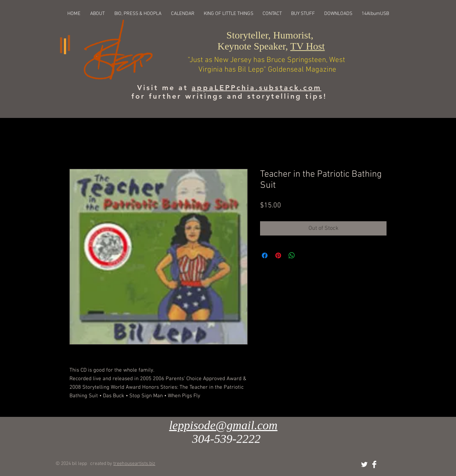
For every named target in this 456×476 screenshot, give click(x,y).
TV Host (308, 46)
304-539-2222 (226, 439)
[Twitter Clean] (364, 464)
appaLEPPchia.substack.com (256, 88)
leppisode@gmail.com (223, 425)
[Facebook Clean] (374, 464)
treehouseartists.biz (134, 464)
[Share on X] (305, 255)
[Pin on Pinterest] (278, 255)
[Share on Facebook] (265, 255)
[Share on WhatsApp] (292, 255)
